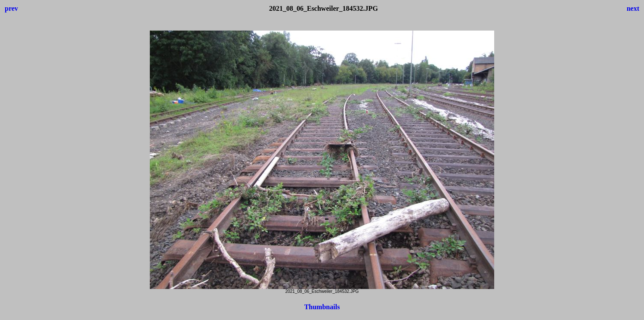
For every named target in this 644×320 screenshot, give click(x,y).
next (633, 8)
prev (11, 8)
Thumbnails (322, 307)
